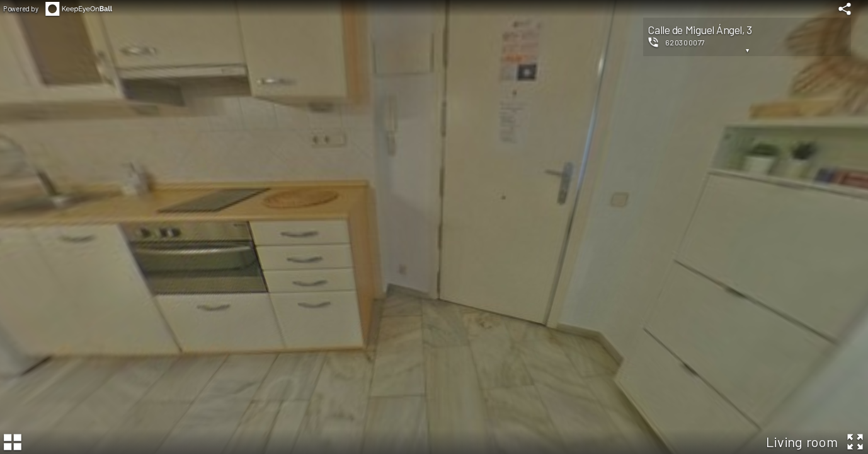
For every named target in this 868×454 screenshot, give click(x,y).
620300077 (685, 42)
